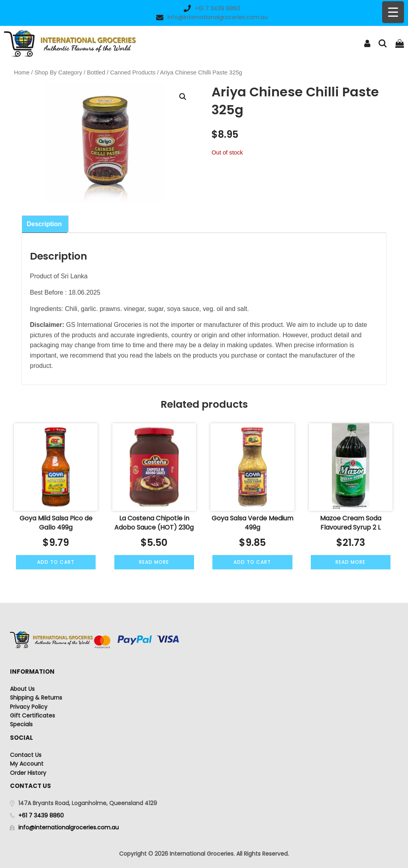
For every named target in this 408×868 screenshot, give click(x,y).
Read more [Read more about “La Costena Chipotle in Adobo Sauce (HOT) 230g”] (154, 562)
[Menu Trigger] (393, 12)
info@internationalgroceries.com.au (212, 17)
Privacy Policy (29, 707)
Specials (21, 724)
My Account (27, 764)
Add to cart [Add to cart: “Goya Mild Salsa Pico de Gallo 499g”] (56, 562)
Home (22, 72)
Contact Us (26, 755)
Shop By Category (58, 72)
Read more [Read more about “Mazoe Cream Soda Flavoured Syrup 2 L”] (350, 562)
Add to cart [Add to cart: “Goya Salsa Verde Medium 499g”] (252, 562)
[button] (183, 97)
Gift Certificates (32, 716)
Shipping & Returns (36, 698)
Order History (28, 773)
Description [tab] (44, 224)
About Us (22, 689)
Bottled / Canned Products (121, 72)
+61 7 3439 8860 (212, 8)
